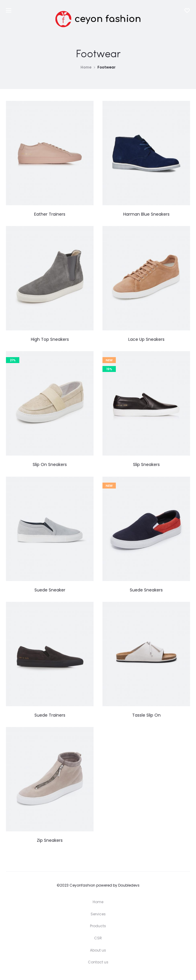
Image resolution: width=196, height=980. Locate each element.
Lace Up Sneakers (146, 339)
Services (98, 914)
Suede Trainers (50, 715)
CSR (98, 938)
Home (86, 67)
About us (98, 950)
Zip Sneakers (50, 840)
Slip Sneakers (146, 464)
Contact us (98, 962)
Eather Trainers (50, 214)
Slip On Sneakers (50, 464)
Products (98, 926)
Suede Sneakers (146, 590)
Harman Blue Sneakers (146, 214)
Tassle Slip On (146, 715)
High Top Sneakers (50, 339)
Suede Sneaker (50, 590)
